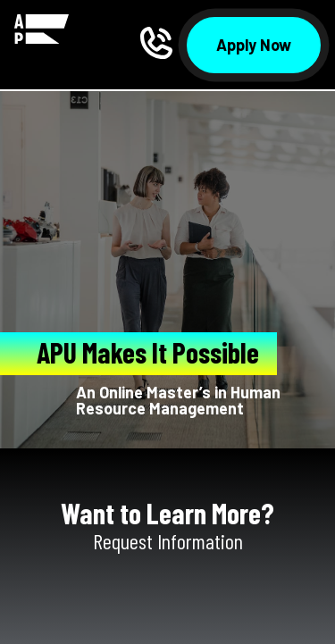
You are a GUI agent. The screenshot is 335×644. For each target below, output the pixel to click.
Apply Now (254, 45)
